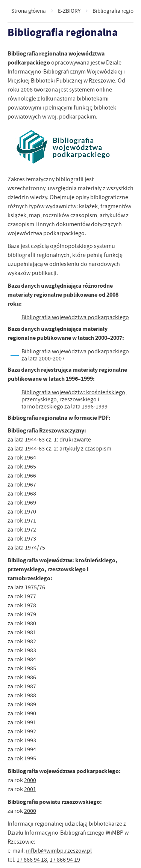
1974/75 (35, 548)
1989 (30, 704)
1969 (30, 503)
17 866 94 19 (65, 860)
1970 (30, 512)
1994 (30, 749)
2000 (30, 780)
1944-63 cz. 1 (41, 440)
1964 (30, 458)
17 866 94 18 (32, 860)
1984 (30, 659)
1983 (30, 650)
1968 (30, 494)
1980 (30, 623)
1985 (30, 668)
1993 (30, 740)
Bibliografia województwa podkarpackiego (75, 317)
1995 (30, 758)
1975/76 (35, 587)
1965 (30, 467)
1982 (30, 641)
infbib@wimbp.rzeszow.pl (59, 851)
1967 (30, 485)
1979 (30, 614)
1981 (30, 632)
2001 (30, 789)
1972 (30, 530)
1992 (30, 731)
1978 (30, 605)
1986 (30, 677)
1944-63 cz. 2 (41, 449)
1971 (30, 521)
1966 (30, 476)
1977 (30, 596)
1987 (30, 686)
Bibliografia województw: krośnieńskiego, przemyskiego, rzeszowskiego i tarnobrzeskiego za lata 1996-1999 (74, 399)
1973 (30, 539)
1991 (30, 722)
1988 (30, 695)
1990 (30, 713)
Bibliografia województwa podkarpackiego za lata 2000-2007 (75, 355)
